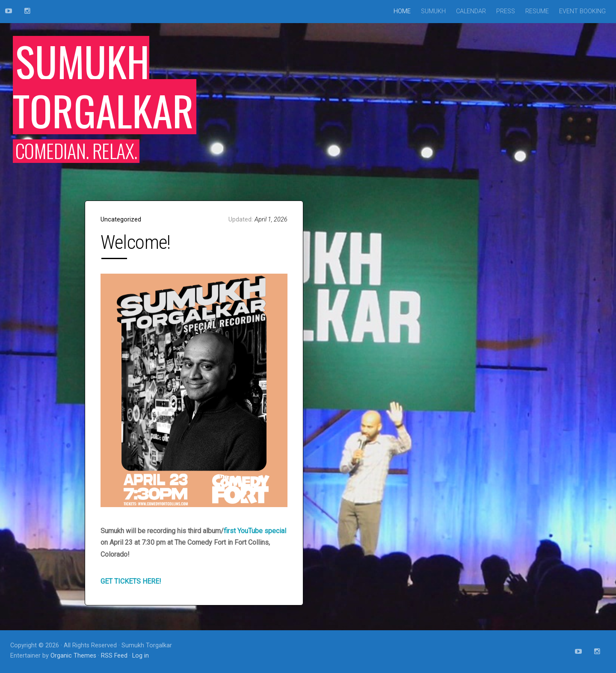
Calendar (471, 11)
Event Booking (582, 11)
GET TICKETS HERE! (131, 581)
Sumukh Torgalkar (103, 85)
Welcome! (136, 242)
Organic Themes (73, 656)
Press (506, 11)
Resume (537, 11)
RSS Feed (114, 656)
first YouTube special (255, 531)
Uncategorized (121, 220)
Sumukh (433, 11)
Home (402, 11)
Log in (141, 656)
